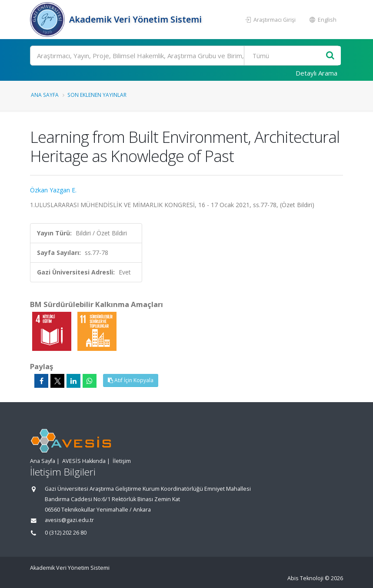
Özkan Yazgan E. (53, 190)
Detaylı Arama (316, 73)
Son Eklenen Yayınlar (97, 95)
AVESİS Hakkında (84, 461)
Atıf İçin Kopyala (131, 380)
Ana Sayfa (45, 95)
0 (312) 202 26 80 (66, 533)
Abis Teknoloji (305, 578)
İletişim (122, 461)
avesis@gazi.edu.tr (69, 520)
